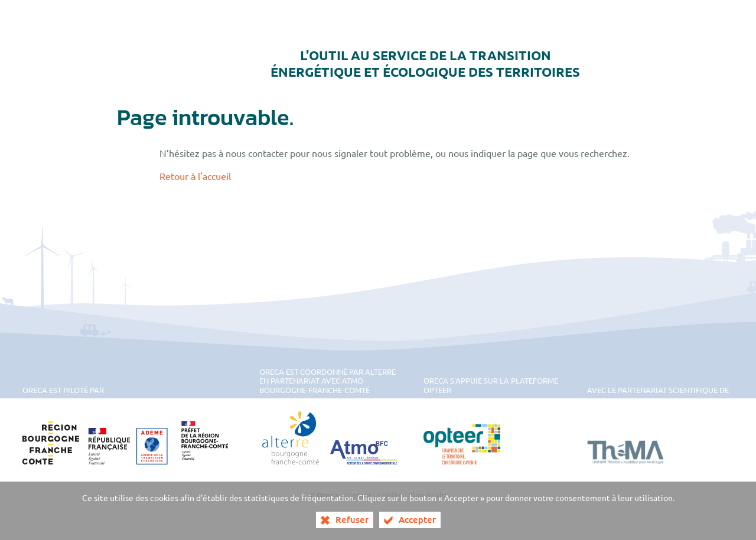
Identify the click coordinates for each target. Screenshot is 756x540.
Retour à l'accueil (195, 176)
